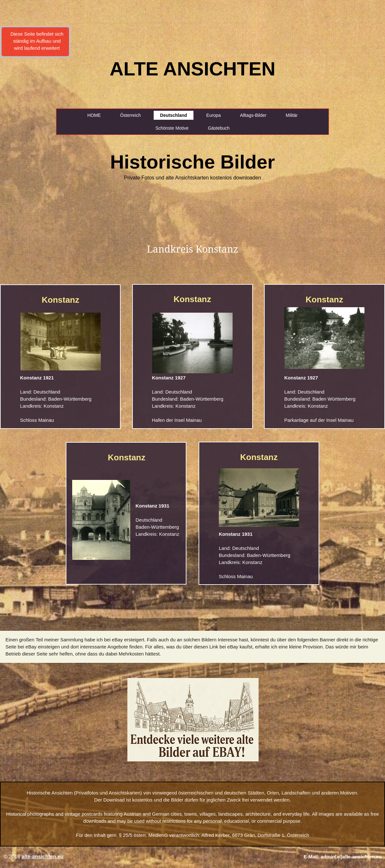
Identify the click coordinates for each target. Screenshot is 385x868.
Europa (214, 115)
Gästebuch (219, 128)
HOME (94, 115)
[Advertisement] (26, 112)
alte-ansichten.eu (43, 857)
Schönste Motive (172, 128)
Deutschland (174, 115)
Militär (291, 115)
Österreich (130, 115)
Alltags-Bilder (253, 115)
